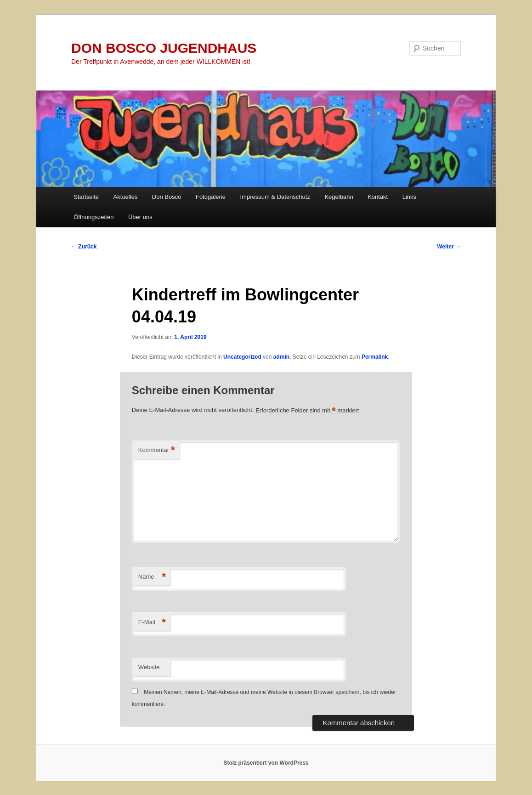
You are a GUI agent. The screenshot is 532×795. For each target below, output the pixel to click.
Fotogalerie (211, 197)
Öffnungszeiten (93, 217)
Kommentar (157, 450)
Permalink (375, 357)
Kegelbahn (339, 197)
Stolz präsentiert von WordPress (266, 763)
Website (149, 667)
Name (152, 577)
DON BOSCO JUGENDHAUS (164, 48)
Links (409, 197)
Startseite (86, 197)
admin (281, 357)
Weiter (449, 247)
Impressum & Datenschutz (275, 197)
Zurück (84, 247)
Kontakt (378, 197)
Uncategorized (242, 357)
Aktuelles (126, 197)
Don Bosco (167, 197)
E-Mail (152, 623)
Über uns (140, 217)
